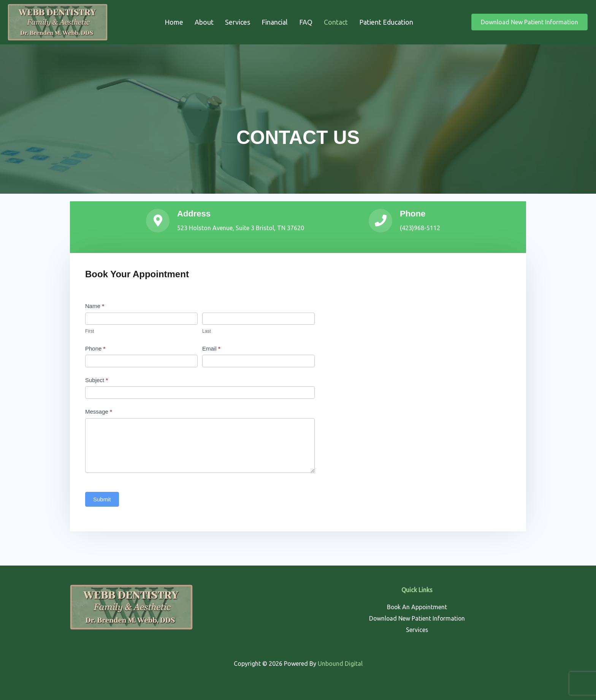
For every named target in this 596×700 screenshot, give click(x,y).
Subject (97, 380)
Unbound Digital (340, 664)
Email (211, 348)
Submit (102, 499)
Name (95, 306)
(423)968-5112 (420, 228)
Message (99, 412)
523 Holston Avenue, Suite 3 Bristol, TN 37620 (241, 228)
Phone (95, 348)
